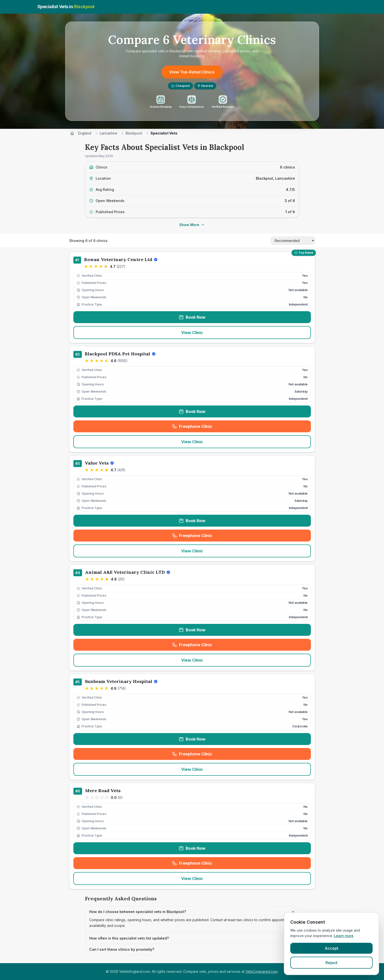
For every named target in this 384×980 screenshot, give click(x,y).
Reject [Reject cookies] (331, 963)
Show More (192, 225)
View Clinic (192, 333)
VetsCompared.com (262, 971)
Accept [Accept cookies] (332, 948)
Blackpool (134, 133)
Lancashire (108, 133)
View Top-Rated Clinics (192, 72)
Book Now (192, 317)
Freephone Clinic (208, 428)
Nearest (205, 86)
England (85, 133)
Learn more (344, 936)
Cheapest (180, 86)
